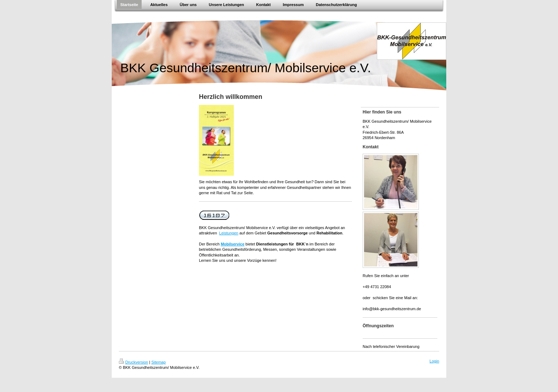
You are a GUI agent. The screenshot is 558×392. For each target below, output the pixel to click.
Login (434, 361)
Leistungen (229, 233)
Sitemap (158, 362)
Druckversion (133, 362)
